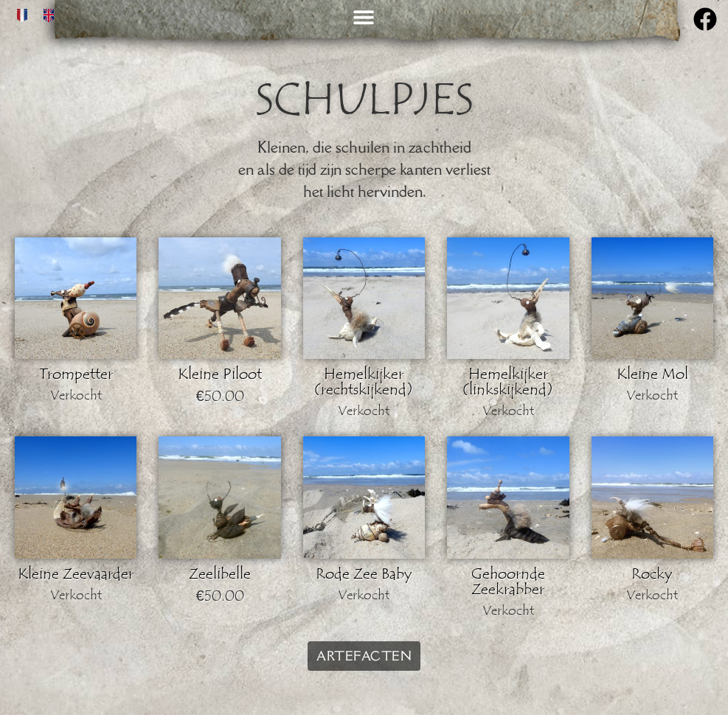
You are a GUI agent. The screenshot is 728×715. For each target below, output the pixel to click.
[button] (364, 17)
